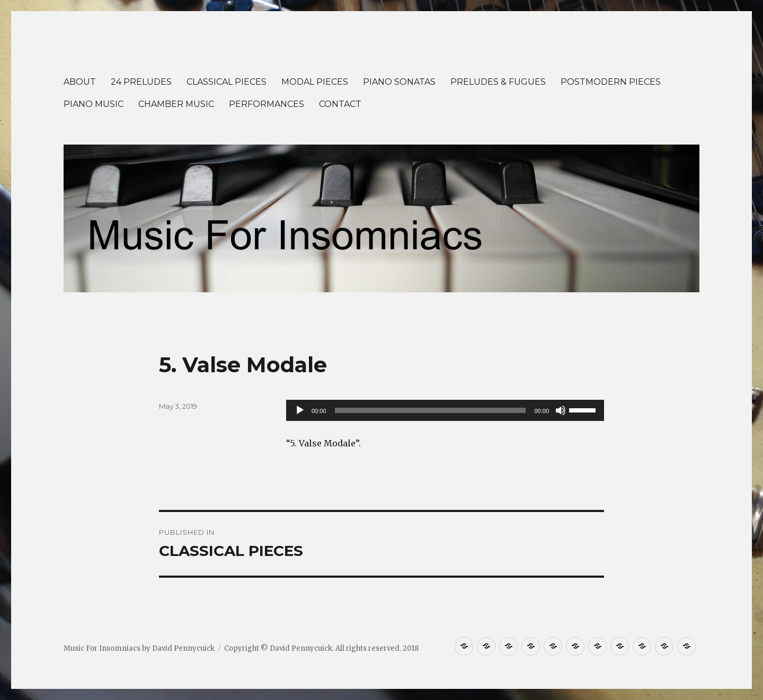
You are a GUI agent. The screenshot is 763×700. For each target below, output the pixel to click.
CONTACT (340, 104)
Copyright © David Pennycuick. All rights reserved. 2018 (321, 648)
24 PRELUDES (141, 82)
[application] (445, 410)
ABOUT (80, 82)
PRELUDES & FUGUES (498, 82)
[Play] (300, 410)
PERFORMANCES (267, 104)
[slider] (431, 410)
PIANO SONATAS (399, 82)
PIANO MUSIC (94, 104)
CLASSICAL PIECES (227, 82)
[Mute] (561, 410)
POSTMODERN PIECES (611, 82)
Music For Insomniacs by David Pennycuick (139, 648)
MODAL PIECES (315, 82)
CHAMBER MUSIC (176, 104)
